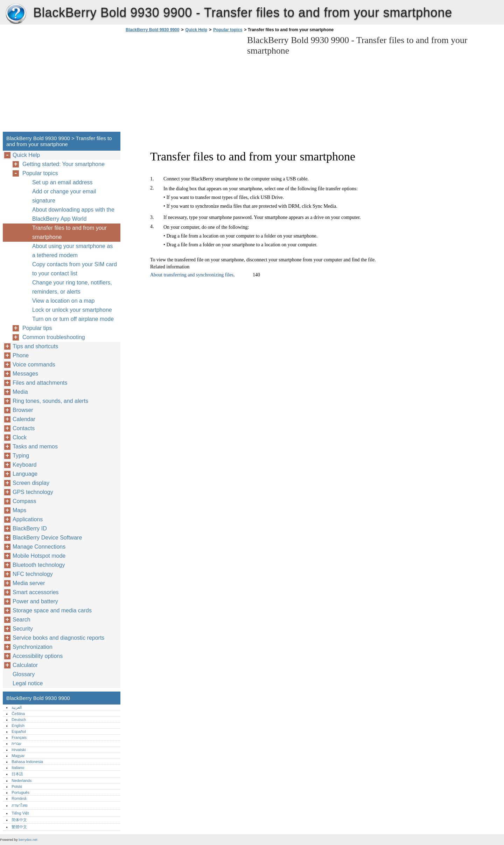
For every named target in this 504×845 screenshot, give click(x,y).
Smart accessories (36, 592)
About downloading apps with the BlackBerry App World (73, 214)
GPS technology (33, 492)
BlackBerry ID (30, 528)
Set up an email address (62, 182)
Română (19, 798)
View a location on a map (63, 301)
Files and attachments (40, 383)
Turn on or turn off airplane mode (73, 319)
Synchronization (33, 647)
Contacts (24, 428)
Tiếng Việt (20, 813)
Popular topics (228, 30)
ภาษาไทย (20, 805)
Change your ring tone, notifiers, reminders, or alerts (72, 287)
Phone (21, 355)
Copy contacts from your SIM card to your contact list (75, 269)
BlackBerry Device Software (47, 538)
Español (19, 731)
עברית (16, 743)
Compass (24, 501)
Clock (20, 437)
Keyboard (25, 465)
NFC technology (33, 574)
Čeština (18, 714)
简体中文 (19, 820)
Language (25, 474)
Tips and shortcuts (35, 346)
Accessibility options (38, 656)
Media (20, 392)
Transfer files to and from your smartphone (69, 232)
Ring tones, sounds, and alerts (50, 401)
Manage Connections (39, 547)
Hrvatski (19, 750)
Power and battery (35, 601)
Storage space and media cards (52, 610)
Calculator (25, 665)
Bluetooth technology (39, 565)
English (18, 726)
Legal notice (28, 683)
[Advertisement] (183, 84)
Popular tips (37, 328)
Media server (29, 583)
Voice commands (34, 365)
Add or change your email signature (64, 196)
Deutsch (19, 720)
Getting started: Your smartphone (64, 164)
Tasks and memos (35, 446)
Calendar (24, 419)
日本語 (17, 774)
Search (22, 620)
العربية (17, 707)
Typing (21, 456)
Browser (23, 410)
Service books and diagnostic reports (58, 638)
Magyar (18, 756)
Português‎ (20, 792)
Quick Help (196, 30)
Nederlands (22, 781)
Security (23, 629)
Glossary (24, 674)
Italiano (18, 768)
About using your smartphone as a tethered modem (72, 251)
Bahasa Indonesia (27, 762)
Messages (25, 374)
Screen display (31, 483)
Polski (17, 786)
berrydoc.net (28, 840)
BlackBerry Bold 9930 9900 (16, 14)
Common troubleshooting (54, 337)
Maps (19, 510)
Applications (28, 519)
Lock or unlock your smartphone (72, 310)
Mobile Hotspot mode (39, 556)
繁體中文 (19, 827)
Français (19, 737)
